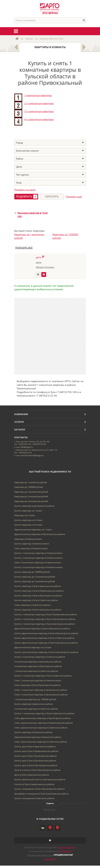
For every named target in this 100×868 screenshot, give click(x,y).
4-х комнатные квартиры (39, 119)
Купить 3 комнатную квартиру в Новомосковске (38, 567)
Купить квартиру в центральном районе (34, 506)
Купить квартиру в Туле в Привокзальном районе (39, 591)
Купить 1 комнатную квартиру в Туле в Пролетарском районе (45, 619)
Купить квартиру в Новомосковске (32, 544)
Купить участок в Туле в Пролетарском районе (37, 770)
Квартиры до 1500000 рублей (29, 487)
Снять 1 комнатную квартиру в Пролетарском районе (41, 695)
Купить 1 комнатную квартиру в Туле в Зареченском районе (44, 713)
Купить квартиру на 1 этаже (28, 511)
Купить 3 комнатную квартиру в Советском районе (40, 657)
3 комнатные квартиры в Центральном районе (38, 662)
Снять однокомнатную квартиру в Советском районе (41, 728)
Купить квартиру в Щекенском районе (33, 704)
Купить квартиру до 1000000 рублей (32, 572)
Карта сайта (50, 859)
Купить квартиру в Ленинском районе (33, 732)
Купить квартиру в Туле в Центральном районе (38, 610)
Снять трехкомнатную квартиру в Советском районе (41, 742)
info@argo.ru (27, 447)
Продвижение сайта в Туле (40, 855)
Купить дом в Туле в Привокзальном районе (36, 751)
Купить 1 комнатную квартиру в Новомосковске (38, 553)
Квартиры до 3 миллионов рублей (31, 496)
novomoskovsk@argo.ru (32, 455)
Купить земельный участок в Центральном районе (40, 779)
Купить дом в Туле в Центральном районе (35, 761)
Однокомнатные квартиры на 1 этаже (33, 530)
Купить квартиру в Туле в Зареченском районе (38, 586)
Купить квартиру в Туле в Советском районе (36, 600)
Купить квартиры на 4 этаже (28, 525)
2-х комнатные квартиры (39, 103)
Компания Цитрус (67, 847)
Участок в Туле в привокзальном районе (34, 784)
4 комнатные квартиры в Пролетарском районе (38, 666)
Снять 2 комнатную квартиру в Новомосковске (38, 562)
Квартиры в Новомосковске (28, 539)
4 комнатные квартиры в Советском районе (36, 709)
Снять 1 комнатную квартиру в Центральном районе (41, 690)
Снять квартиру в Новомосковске (31, 548)
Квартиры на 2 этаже (25, 515)
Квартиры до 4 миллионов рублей (31, 501)
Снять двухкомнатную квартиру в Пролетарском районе (42, 718)
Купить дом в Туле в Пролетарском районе (35, 756)
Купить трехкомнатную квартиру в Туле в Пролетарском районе (46, 652)
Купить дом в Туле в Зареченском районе (35, 746)
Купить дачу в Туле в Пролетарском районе (36, 765)
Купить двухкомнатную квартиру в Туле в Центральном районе (46, 643)
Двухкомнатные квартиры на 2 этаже (33, 647)
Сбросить (52, 196)
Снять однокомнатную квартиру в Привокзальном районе (43, 723)
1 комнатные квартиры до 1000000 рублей (35, 699)
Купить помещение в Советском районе (34, 798)
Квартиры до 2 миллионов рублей (31, 492)
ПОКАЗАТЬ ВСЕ (24, 248)
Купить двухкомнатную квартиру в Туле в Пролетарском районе (46, 633)
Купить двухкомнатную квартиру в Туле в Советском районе (44, 638)
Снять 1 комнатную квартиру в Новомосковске (38, 680)
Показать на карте (25, 190)
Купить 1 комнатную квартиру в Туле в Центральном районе (45, 624)
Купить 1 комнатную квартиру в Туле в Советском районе (43, 676)
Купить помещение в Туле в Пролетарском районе (39, 789)
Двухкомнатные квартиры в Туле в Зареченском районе (42, 628)
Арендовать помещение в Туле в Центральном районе (41, 794)
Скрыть (50, 803)
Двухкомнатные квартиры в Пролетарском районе (40, 534)
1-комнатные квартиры (38, 95)
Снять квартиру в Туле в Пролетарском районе (37, 685)
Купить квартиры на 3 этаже (28, 520)
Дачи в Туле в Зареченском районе (32, 775)
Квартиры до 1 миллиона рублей (31, 482)
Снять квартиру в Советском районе (32, 605)
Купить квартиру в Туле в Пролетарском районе (38, 596)
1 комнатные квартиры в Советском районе (36, 671)
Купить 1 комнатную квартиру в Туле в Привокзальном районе (46, 614)
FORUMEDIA (66, 851)
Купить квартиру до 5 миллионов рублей (35, 581)
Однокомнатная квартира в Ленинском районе (38, 737)
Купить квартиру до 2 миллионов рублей (35, 577)
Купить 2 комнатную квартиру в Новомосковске (38, 558)
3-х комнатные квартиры (39, 111)
